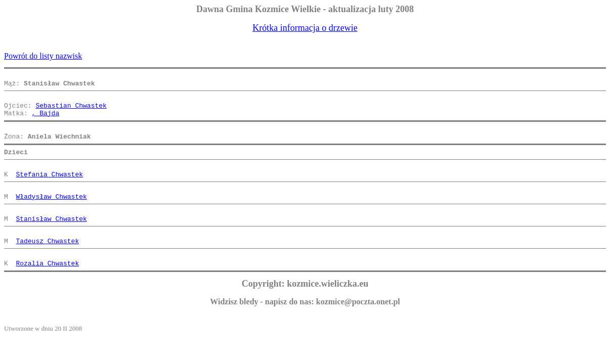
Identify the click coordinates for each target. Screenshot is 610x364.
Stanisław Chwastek (51, 240)
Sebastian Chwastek (71, 111)
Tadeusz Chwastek (47, 265)
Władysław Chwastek (51, 214)
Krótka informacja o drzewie (305, 28)
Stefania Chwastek (49, 189)
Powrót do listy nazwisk (43, 56)
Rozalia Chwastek (47, 290)
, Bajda (46, 120)
